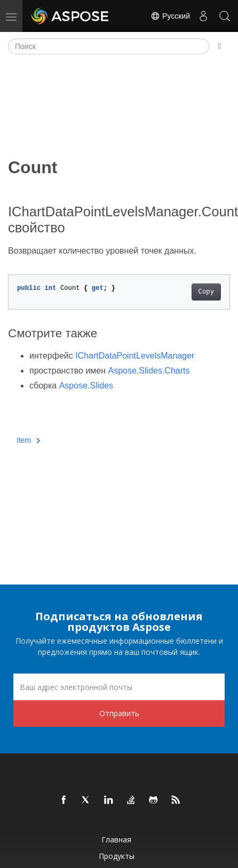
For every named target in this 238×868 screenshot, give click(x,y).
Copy (206, 292)
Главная (116, 839)
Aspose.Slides (86, 386)
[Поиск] (109, 46)
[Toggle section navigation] (220, 46)
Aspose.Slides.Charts (149, 371)
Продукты (117, 856)
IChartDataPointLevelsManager (135, 356)
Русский (170, 16)
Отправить (119, 713)
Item (29, 440)
